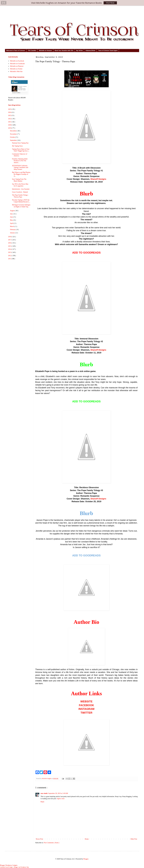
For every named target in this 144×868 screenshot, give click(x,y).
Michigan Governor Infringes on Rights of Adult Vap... (21, 206)
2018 (10, 237)
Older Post (134, 839)
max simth (44, 793)
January (13, 233)
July (11, 214)
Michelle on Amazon (45, 51)
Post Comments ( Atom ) (52, 843)
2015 (10, 246)
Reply (42, 802)
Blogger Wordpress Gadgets (9, 865)
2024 (10, 112)
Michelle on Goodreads (17, 64)
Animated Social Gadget (6, 867)
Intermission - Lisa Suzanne (21, 189)
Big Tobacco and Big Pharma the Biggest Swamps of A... (21, 174)
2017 (10, 240)
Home (87, 839)
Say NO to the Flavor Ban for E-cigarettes (20, 185)
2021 (10, 122)
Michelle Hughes (47, 779)
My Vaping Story (17, 146)
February (13, 230)
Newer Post (39, 839)
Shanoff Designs (98, 179)
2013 (10, 252)
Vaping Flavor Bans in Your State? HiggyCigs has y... (21, 150)
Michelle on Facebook (17, 61)
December (13, 131)
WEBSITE (86, 701)
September (13, 140)
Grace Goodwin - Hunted (20, 192)
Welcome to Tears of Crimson (16, 51)
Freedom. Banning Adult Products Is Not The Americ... (20, 161)
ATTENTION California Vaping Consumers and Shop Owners (20, 168)
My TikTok (79, 51)
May (12, 220)
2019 (10, 128)
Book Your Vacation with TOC (64, 51)
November (13, 134)
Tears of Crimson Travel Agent (108, 51)
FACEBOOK (86, 705)
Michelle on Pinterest (17, 66)
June (12, 217)
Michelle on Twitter (16, 69)
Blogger (86, 859)
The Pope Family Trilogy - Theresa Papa (20, 196)
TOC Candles (32, 51)
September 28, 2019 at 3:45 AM (58, 793)
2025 (10, 109)
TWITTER (86, 713)
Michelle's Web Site (16, 72)
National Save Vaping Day (20, 143)
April (12, 223)
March (12, 226)
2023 (10, 115)
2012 (10, 256)
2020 (10, 125)
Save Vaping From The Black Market (19, 180)
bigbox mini (61, 799)
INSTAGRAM (86, 709)
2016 (10, 243)
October (13, 137)
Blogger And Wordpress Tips (21, 867)
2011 (10, 259)
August (12, 211)
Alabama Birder (90, 51)
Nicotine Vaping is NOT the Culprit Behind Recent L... (21, 201)
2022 (10, 119)
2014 (10, 249)
